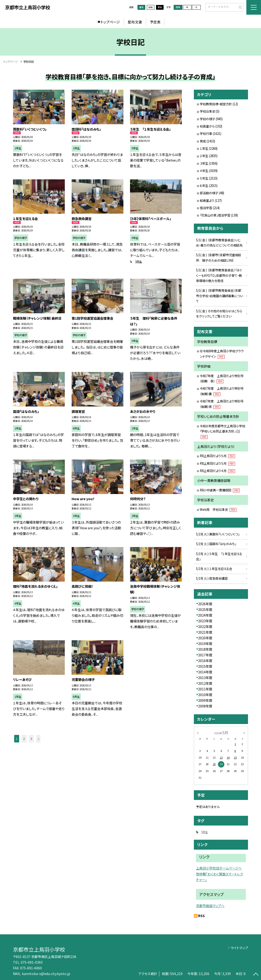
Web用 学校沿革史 (218, 510)
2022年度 (205, 627)
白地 (151, 7)
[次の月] (244, 733)
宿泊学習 (206, 208)
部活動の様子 (209, 193)
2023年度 (205, 621)
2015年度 (205, 666)
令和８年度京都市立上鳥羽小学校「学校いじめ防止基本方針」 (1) (222, 431)
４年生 (204, 171)
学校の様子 (207, 119)
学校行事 (206, 134)
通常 (141, 7)
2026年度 (205, 604)
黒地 (160, 7)
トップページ (110, 22)
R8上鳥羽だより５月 (217, 456)
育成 (203, 141)
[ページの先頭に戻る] (256, 975)
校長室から (207, 126)
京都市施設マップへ (210, 906)
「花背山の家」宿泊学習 (215, 215)
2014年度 (205, 672)
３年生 (204, 163)
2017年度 (205, 655)
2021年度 (205, 632)
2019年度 (205, 644)
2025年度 (205, 609)
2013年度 (205, 678)
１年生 (204, 148)
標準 (178, 7)
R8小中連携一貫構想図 (220, 490)
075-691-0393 (32, 962)
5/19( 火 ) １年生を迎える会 (214, 569)
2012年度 (205, 683)
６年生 (204, 186)
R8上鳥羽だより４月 (217, 471)
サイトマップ (239, 948)
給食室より (207, 201)
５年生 (204, 178)
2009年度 (205, 700)
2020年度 (205, 638)
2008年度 (205, 706)
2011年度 (205, 689)
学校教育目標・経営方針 (216, 104)
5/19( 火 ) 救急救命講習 (212, 578)
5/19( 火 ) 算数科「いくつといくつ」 (218, 534)
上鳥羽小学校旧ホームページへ (219, 868)
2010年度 (205, 695)
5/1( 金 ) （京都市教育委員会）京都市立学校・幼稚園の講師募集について (220, 296)
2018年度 (205, 649)
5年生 (139, 261)
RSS (201, 916)
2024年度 (205, 615)
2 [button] (24, 739)
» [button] (39, 739)
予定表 (155, 22)
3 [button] (31, 739)
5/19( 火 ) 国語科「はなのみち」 (216, 544)
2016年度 (205, 661)
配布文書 (135, 22)
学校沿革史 (207, 111)
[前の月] (198, 733)
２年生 (204, 156)
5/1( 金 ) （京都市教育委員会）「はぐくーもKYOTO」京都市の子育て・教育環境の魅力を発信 (219, 275)
